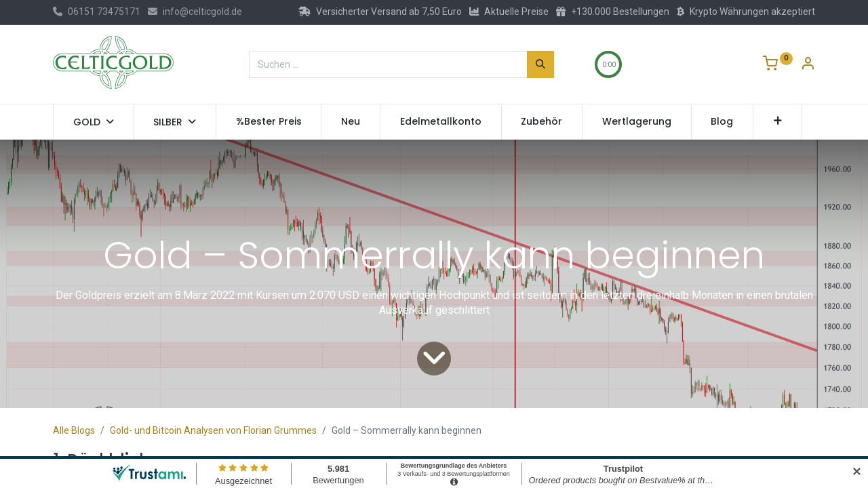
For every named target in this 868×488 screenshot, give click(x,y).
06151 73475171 (97, 12)
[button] (777, 122)
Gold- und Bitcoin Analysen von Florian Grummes (213, 430)
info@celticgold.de (195, 12)
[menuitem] (269, 122)
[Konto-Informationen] (808, 65)
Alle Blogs (74, 430)
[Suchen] (540, 64)
